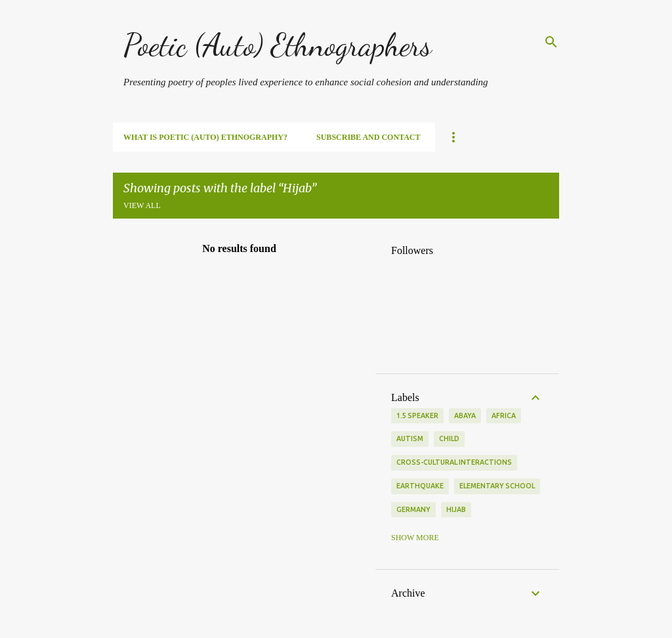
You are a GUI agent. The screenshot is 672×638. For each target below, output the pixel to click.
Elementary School (497, 486)
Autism (410, 438)
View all (142, 205)
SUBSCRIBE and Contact (368, 137)
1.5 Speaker (417, 415)
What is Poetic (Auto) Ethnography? (205, 137)
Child (449, 438)
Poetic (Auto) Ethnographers (278, 45)
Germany (413, 509)
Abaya (465, 415)
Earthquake (420, 486)
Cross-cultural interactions (454, 462)
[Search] (551, 42)
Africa (504, 415)
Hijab (456, 509)
